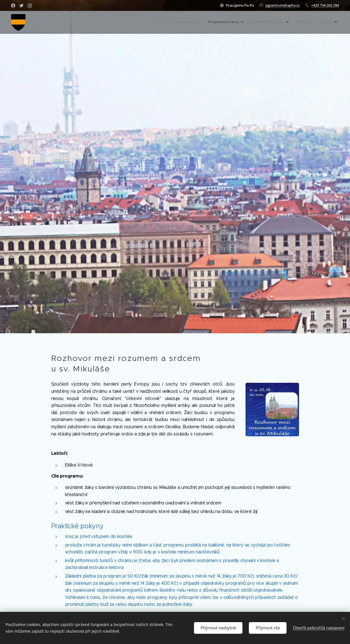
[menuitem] (284, 22)
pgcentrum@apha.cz (283, 5)
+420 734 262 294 (325, 5)
